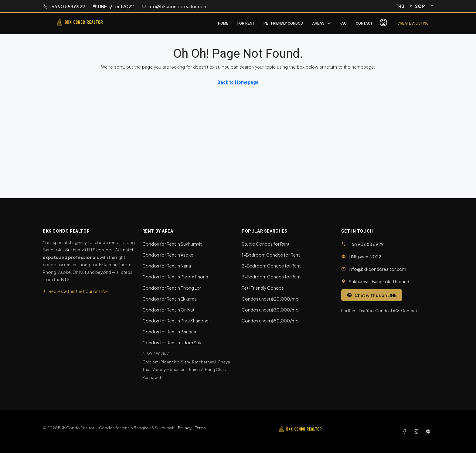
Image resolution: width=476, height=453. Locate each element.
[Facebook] (406, 431)
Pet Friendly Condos (283, 23)
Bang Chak (215, 370)
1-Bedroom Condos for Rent (271, 255)
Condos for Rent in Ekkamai (170, 299)
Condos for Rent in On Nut (168, 310)
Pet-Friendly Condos (263, 288)
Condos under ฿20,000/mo (270, 299)
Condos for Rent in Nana (167, 266)
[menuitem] (383, 23)
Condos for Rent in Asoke (168, 255)
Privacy (185, 428)
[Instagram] (417, 431)
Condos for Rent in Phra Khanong (175, 321)
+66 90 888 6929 (366, 244)
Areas (318, 23)
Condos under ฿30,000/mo (270, 310)
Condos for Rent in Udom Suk (172, 342)
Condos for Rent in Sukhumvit (172, 244)
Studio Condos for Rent (266, 244)
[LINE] (428, 431)
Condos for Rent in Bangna (169, 332)
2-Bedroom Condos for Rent (271, 266)
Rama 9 (196, 370)
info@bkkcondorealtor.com (377, 269)
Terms (200, 428)
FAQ (343, 23)
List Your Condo (374, 311)
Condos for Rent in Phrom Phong (175, 277)
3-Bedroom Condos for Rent (271, 277)
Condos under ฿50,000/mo (270, 321)
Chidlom (150, 362)
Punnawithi (153, 377)
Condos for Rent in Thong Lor (172, 288)
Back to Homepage (238, 82)
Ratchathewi (204, 362)
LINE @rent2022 (365, 257)
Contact (364, 23)
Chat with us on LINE (372, 295)
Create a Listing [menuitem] (413, 23)
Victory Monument (170, 370)
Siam (185, 362)
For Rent (246, 23)
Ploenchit (170, 362)
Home (223, 23)
